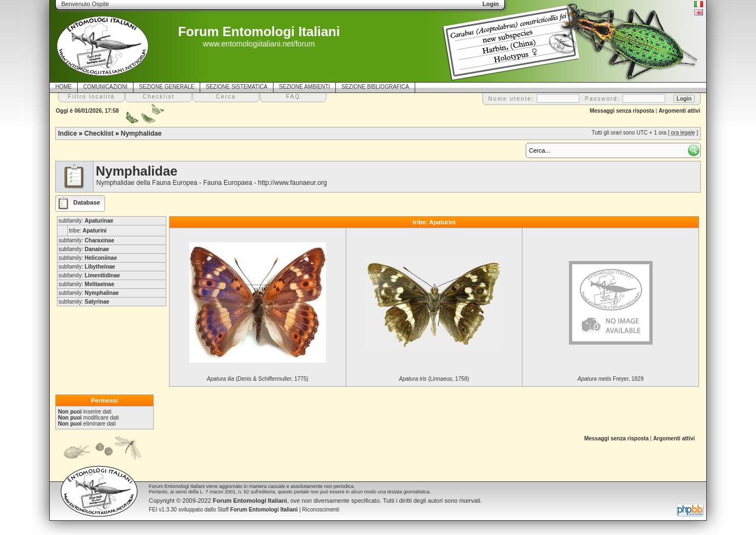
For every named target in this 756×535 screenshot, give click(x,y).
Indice (68, 133)
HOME (63, 87)
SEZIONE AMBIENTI (304, 87)
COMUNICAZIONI (105, 87)
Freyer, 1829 (611, 379)
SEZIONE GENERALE (167, 87)
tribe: (88, 231)
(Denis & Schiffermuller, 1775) (257, 379)
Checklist (99, 133)
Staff (258, 510)
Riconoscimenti (321, 510)
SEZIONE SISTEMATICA (237, 87)
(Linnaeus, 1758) (434, 379)
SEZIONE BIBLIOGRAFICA (375, 87)
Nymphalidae (141, 133)
